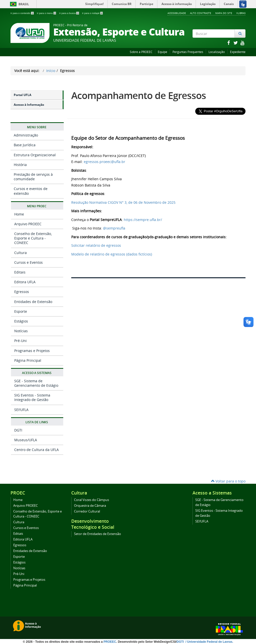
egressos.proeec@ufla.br (104, 162)
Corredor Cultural (87, 511)
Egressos (22, 292)
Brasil (19, 4)
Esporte (21, 311)
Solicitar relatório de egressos (96, 245)
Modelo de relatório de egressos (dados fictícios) (112, 254)
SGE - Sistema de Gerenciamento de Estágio (36, 383)
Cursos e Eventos (28, 262)
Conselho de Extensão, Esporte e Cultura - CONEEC (33, 238)
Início (51, 71)
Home (19, 214)
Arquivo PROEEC (28, 224)
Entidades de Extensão (33, 302)
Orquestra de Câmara (90, 506)
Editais (20, 272)
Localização (217, 52)
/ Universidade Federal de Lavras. (209, 642)
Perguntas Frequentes (188, 52)
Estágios (21, 321)
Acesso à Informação (29, 105)
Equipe (162, 52)
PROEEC (110, 642)
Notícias (21, 331)
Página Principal (28, 360)
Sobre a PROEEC (141, 52)
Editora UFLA (25, 282)
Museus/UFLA (26, 440)
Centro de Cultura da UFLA (36, 450)
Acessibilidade (177, 13)
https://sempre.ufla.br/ (143, 220)
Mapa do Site (224, 13)
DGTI (18, 430)
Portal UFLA (22, 95)
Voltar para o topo (228, 481)
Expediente (238, 52)
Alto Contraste (201, 13)
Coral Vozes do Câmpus (91, 500)
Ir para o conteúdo (22, 13)
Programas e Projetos (32, 351)
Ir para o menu (47, 13)
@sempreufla (114, 228)
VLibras (241, 13)
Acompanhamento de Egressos (139, 95)
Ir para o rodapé (92, 13)
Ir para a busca (69, 13)
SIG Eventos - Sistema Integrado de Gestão (32, 397)
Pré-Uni (20, 341)
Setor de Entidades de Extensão (97, 534)
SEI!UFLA (21, 410)
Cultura (20, 253)
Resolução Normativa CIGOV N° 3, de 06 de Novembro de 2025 (123, 202)
